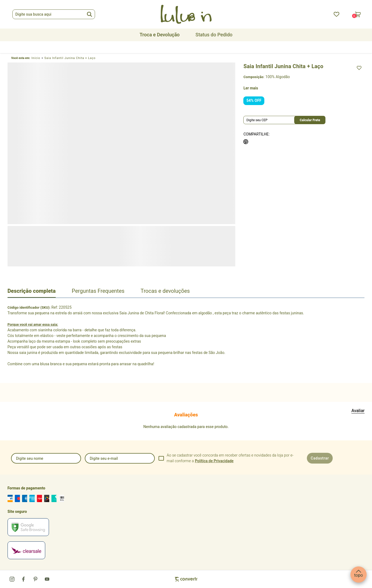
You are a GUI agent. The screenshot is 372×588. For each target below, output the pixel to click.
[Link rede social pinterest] (36, 579)
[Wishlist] (336, 14)
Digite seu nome (29, 459)
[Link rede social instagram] (12, 579)
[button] (359, 575)
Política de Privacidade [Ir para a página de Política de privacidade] (214, 461)
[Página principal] (186, 14)
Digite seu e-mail (104, 459)
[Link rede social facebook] (24, 579)
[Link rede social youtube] (47, 579)
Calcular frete (310, 120)
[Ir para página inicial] (36, 58)
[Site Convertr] (186, 579)
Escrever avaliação (358, 411)
